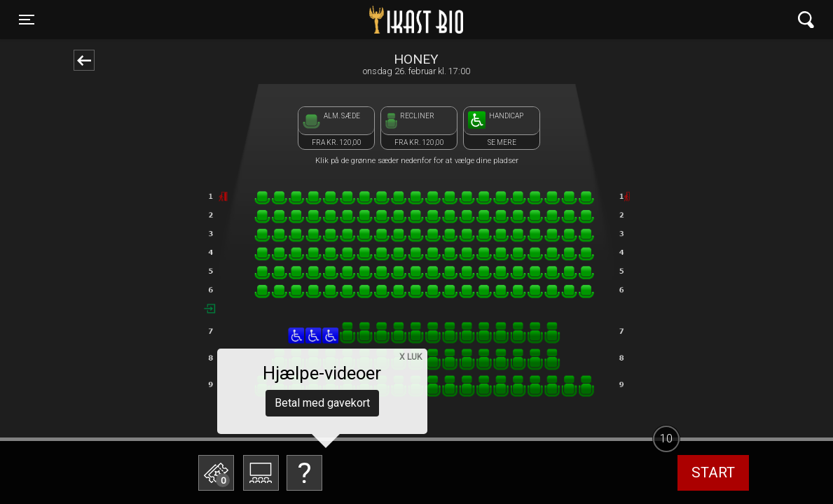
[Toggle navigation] (27, 20)
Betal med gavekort (322, 403)
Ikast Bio (344, 20)
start (713, 472)
